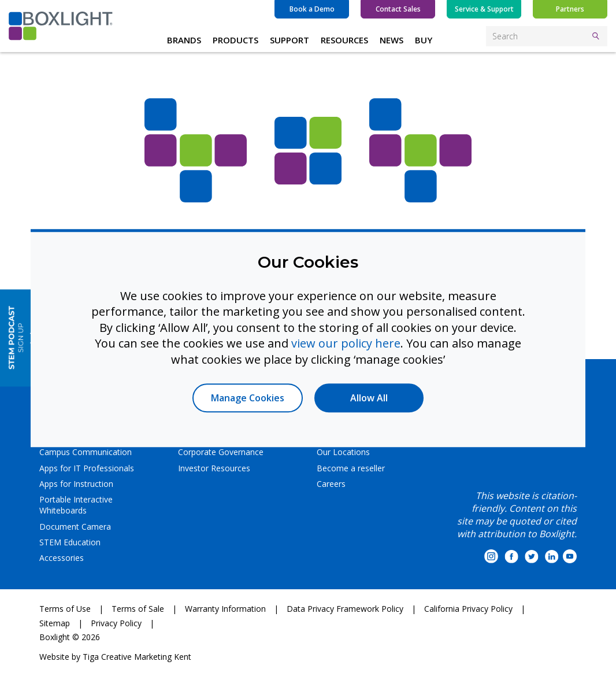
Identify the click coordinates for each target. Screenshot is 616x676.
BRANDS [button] (184, 40)
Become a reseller (351, 468)
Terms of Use (65, 609)
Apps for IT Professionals (87, 468)
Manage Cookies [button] (248, 398)
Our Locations (343, 452)
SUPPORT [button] (290, 40)
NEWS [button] (392, 40)
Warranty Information (225, 609)
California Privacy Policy (468, 609)
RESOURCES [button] (344, 40)
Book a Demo (312, 9)
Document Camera (75, 527)
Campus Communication (86, 452)
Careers (331, 484)
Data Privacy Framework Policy (345, 609)
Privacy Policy (116, 623)
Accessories (62, 558)
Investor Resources (214, 468)
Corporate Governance (221, 452)
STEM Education (70, 542)
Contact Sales (398, 9)
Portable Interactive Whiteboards (76, 505)
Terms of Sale (138, 609)
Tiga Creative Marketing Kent (137, 657)
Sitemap (55, 623)
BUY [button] (424, 40)
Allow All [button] (369, 398)
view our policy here (346, 343)
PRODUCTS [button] (235, 40)
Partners (570, 9)
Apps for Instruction (76, 484)
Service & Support (484, 9)
